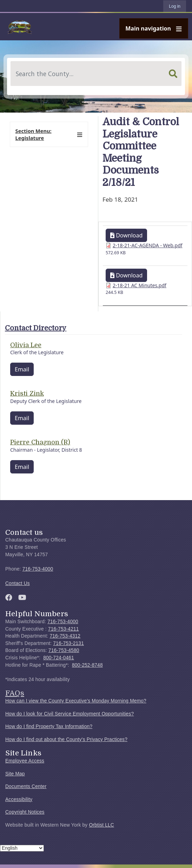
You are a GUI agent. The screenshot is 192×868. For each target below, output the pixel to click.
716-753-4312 (65, 636)
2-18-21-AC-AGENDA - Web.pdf (148, 245)
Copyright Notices (25, 812)
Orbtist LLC (101, 825)
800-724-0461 (59, 658)
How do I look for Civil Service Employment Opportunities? (69, 714)
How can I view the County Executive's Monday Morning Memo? (76, 701)
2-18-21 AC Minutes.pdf (140, 285)
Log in (175, 6)
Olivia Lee (26, 345)
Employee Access (25, 761)
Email (22, 369)
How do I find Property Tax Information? (49, 726)
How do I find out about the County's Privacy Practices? (66, 739)
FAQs (15, 693)
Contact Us (18, 583)
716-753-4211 (64, 629)
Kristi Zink (27, 393)
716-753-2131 (68, 643)
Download (126, 235)
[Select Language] (22, 848)
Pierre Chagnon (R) (40, 442)
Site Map (15, 774)
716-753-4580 (64, 650)
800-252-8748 (87, 665)
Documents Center (26, 786)
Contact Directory (36, 328)
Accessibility (19, 799)
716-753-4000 (38, 569)
